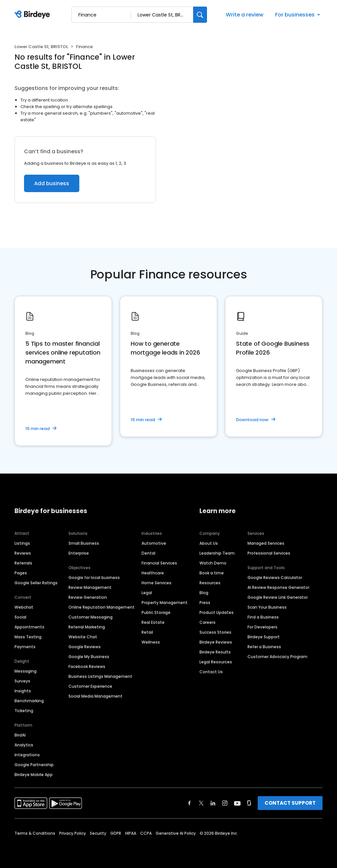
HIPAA (131, 833)
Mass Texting (28, 637)
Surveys (22, 681)
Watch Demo (213, 563)
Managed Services (266, 543)
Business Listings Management (100, 676)
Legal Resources (216, 662)
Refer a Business (264, 647)
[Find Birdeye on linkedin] (213, 803)
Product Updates (217, 612)
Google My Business (89, 657)
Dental (148, 553)
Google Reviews (85, 647)
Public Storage (156, 612)
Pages (21, 573)
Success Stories (215, 632)
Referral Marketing (87, 627)
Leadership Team (217, 553)
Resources (210, 583)
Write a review (245, 15)
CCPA (146, 833)
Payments (25, 647)
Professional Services (269, 553)
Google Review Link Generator (278, 597)
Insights (23, 691)
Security (98, 833)
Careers (207, 622)
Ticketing (24, 711)
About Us (209, 543)
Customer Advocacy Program (277, 657)
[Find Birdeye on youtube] (237, 803)
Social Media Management (95, 696)
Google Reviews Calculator (275, 578)
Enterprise (79, 553)
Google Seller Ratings (36, 583)
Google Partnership (34, 765)
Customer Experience (90, 686)
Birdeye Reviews (216, 642)
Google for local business (94, 578)
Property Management (165, 603)
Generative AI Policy (176, 833)
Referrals (23, 563)
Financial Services (159, 563)
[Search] (200, 15)
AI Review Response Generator (278, 587)
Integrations (27, 755)
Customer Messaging (91, 617)
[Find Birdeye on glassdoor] (249, 803)
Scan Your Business (267, 607)
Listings (22, 543)
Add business (52, 183)
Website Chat (83, 637)
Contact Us (211, 672)
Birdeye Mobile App (34, 775)
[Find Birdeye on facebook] (190, 803)
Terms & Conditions (35, 833)
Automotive (154, 543)
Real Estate (153, 622)
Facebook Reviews (87, 666)
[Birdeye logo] (33, 15)
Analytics (24, 745)
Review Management (90, 587)
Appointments (29, 627)
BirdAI (20, 735)
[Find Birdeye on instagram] (225, 803)
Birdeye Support (264, 637)
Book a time (212, 573)
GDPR (116, 833)
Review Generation (88, 597)
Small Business (84, 543)
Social (20, 617)
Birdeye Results (215, 652)
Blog (204, 593)
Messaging (26, 671)
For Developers (262, 627)
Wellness (151, 642)
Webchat (24, 607)
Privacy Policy (73, 833)
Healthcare (153, 573)
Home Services (156, 583)
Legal (147, 593)
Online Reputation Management (102, 607)
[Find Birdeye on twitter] (201, 803)
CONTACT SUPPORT (290, 803)
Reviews (23, 553)
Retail (147, 632)
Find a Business (263, 617)
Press (205, 603)
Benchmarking (29, 701)
